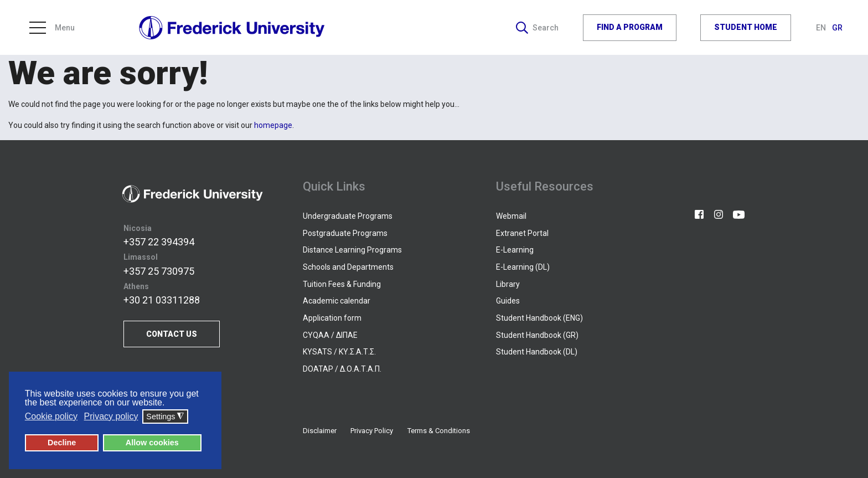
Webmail (511, 216)
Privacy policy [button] (111, 416)
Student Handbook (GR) (537, 335)
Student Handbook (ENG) (539, 318)
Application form (332, 318)
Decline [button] (62, 443)
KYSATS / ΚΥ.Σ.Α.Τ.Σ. (339, 352)
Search (537, 28)
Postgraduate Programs (345, 233)
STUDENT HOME (746, 27)
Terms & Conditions (439, 431)
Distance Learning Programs (352, 250)
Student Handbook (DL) (537, 352)
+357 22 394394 (159, 242)
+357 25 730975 (159, 271)
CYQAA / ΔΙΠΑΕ (330, 335)
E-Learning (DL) (523, 267)
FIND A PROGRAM (630, 27)
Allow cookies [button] (152, 443)
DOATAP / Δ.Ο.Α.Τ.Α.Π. (342, 369)
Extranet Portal (522, 233)
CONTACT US (172, 334)
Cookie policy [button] (51, 416)
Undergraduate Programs (348, 216)
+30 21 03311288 (162, 300)
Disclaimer (320, 431)
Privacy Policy (372, 431)
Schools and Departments (348, 267)
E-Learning (515, 250)
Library (508, 284)
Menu (52, 28)
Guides (508, 301)
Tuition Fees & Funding (342, 284)
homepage (273, 125)
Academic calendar (337, 301)
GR (837, 28)
